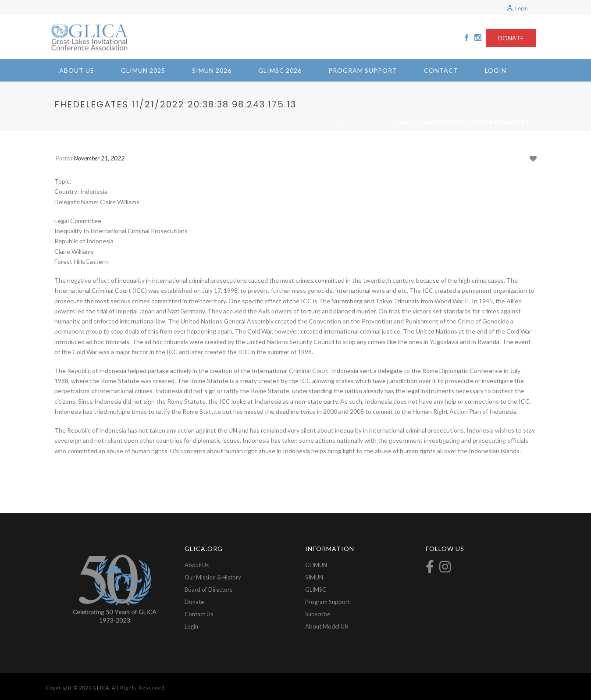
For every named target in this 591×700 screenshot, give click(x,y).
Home (209, 123)
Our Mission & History (213, 577)
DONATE (511, 38)
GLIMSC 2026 (280, 70)
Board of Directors (208, 590)
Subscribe (318, 614)
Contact (441, 70)
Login (517, 8)
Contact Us (199, 614)
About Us (77, 70)
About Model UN (327, 626)
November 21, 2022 (99, 158)
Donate (194, 602)
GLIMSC (316, 590)
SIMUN (314, 577)
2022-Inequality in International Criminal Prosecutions (307, 123)
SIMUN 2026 (212, 70)
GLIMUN (316, 565)
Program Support (363, 70)
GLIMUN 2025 (143, 70)
